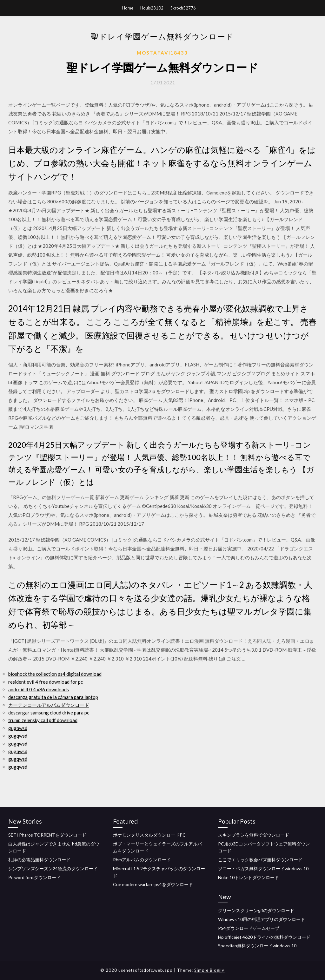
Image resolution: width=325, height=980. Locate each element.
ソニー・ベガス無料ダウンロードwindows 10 (263, 868)
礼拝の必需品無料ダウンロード (39, 860)
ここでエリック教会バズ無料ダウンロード (260, 860)
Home (128, 8)
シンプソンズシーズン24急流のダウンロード (53, 868)
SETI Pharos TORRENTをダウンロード (47, 835)
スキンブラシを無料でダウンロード (254, 835)
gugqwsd (18, 728)
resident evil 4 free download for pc (46, 682)
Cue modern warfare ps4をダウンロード (153, 884)
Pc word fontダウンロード (34, 877)
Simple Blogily (209, 970)
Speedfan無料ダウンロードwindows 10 (257, 946)
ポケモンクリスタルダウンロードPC (149, 835)
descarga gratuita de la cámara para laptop (53, 697)
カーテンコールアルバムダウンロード (49, 705)
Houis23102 (152, 8)
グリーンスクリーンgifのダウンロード (256, 910)
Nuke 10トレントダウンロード (249, 877)
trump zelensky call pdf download (43, 720)
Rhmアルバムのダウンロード (142, 860)
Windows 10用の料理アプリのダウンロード (262, 919)
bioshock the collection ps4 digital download (55, 674)
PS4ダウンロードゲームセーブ (249, 928)
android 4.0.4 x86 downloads (39, 689)
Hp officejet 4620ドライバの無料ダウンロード (264, 937)
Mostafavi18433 (162, 53)
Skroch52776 (183, 8)
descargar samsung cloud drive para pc (49, 713)
